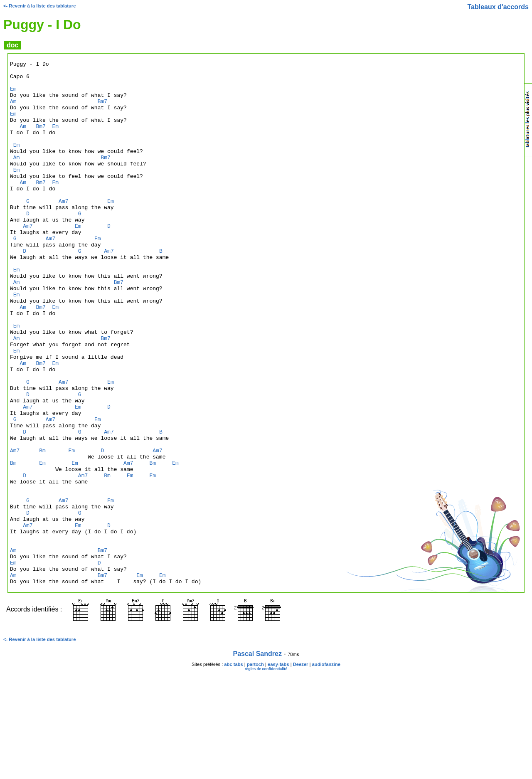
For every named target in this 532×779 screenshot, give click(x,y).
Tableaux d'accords (498, 7)
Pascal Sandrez (257, 758)
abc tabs (233, 769)
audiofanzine (326, 769)
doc (12, 45)
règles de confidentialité (266, 774)
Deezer (301, 769)
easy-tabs (278, 769)
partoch (255, 769)
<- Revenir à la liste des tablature (39, 6)
